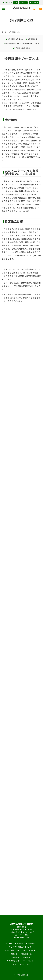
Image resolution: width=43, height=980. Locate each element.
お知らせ (20, 943)
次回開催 (27, 957)
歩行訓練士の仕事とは (15, 39)
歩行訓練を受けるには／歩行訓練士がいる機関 (22, 44)
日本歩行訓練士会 (22, 8)
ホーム (4, 32)
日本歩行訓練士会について (21, 947)
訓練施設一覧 (27, 954)
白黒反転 (34, 2)
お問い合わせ (14, 961)
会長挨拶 (31, 943)
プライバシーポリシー (21, 964)
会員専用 (14, 954)
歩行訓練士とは (13, 950)
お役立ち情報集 (29, 950)
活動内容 (16, 957)
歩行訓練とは (32, 39)
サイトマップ (28, 961)
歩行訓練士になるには (22, 48)
